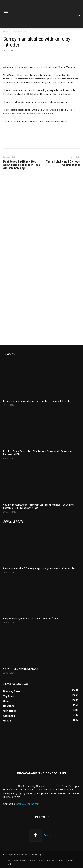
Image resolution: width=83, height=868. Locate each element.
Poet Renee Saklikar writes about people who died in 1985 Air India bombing (22, 165)
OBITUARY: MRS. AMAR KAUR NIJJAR (21, 669)
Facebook (49, 835)
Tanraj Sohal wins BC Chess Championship (63, 163)
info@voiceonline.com (28, 804)
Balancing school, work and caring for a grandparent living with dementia (37, 401)
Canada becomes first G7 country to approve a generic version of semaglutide (39, 568)
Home (6, 32)
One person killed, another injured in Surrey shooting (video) (31, 619)
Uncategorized (19, 32)
